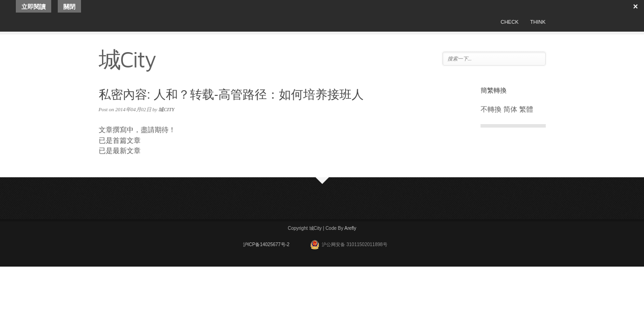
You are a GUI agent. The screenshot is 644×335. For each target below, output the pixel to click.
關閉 (69, 7)
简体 (510, 109)
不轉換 (491, 109)
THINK (538, 22)
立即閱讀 (34, 7)
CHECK (510, 22)
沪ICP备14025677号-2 (266, 245)
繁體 (526, 109)
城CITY (166, 109)
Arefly (350, 228)
